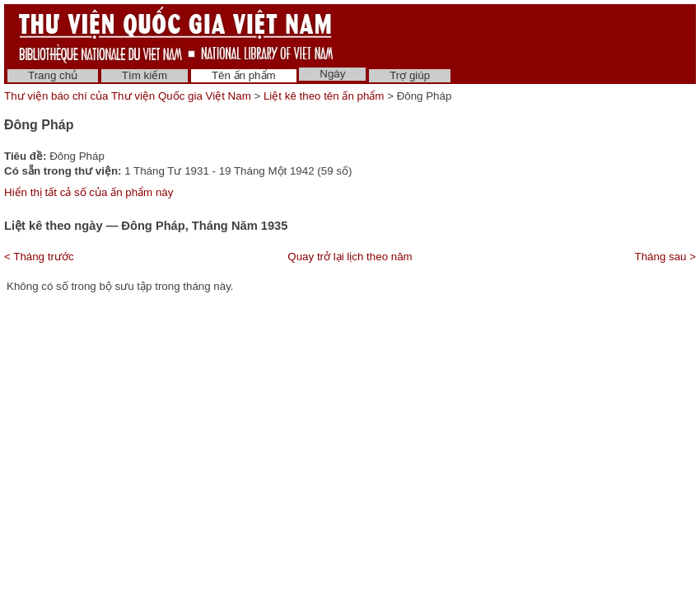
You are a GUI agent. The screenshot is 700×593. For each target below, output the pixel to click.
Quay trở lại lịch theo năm (350, 257)
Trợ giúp (410, 75)
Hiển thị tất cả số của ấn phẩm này (89, 192)
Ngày (332, 74)
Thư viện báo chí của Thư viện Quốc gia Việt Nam (128, 96)
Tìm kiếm (145, 75)
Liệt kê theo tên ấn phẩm (324, 96)
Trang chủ (53, 75)
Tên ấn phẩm (244, 75)
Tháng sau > (665, 257)
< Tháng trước (39, 257)
